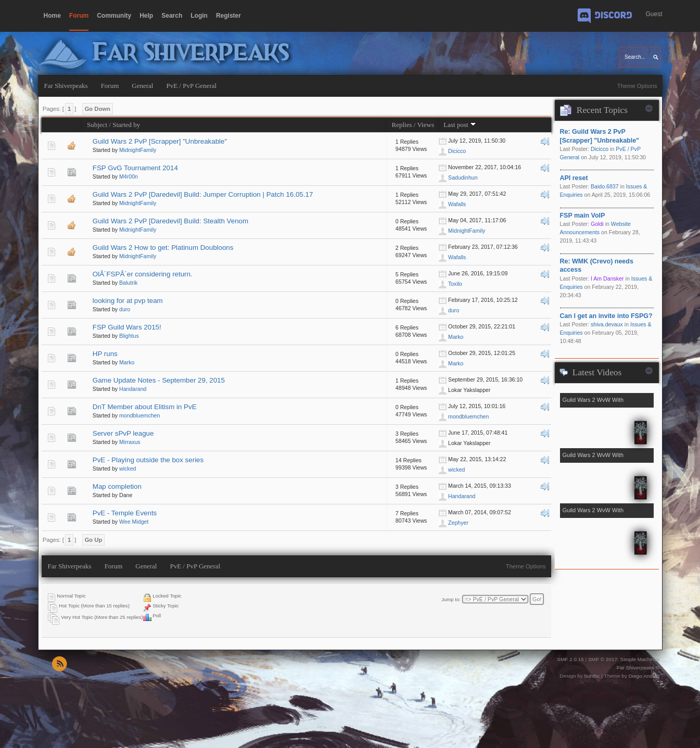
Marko (456, 337)
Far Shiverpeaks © (638, 668)
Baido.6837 (605, 186)
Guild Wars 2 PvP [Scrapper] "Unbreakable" (160, 141)
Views (425, 125)
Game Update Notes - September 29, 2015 (159, 380)
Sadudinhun (463, 178)
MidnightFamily (138, 150)
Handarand (133, 389)
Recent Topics (602, 110)
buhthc (592, 676)
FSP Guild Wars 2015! (127, 327)
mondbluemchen (139, 415)
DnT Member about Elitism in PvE (145, 407)
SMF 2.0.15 (570, 659)
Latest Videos (597, 372)
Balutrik (128, 283)
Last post (460, 125)
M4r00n (129, 176)
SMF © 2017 (603, 659)
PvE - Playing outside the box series (148, 460)
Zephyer (458, 523)
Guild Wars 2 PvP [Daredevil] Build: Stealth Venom (170, 221)
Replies (402, 125)
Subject (97, 125)
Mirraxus (130, 442)
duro (125, 309)
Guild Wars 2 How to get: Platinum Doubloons (163, 248)
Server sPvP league (123, 433)
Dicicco (457, 151)
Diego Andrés (644, 676)
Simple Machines (640, 659)
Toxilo (455, 284)
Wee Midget (134, 522)
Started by (126, 125)
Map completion (117, 486)
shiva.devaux (607, 324)
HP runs (105, 354)
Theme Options (637, 86)
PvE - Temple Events (125, 513)
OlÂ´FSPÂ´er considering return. (143, 274)
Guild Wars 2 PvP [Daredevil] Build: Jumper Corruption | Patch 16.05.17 (203, 194)
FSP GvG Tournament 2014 (135, 168)
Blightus (129, 336)
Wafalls (457, 204)
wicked (128, 468)
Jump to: (451, 599)
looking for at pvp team (128, 301)
